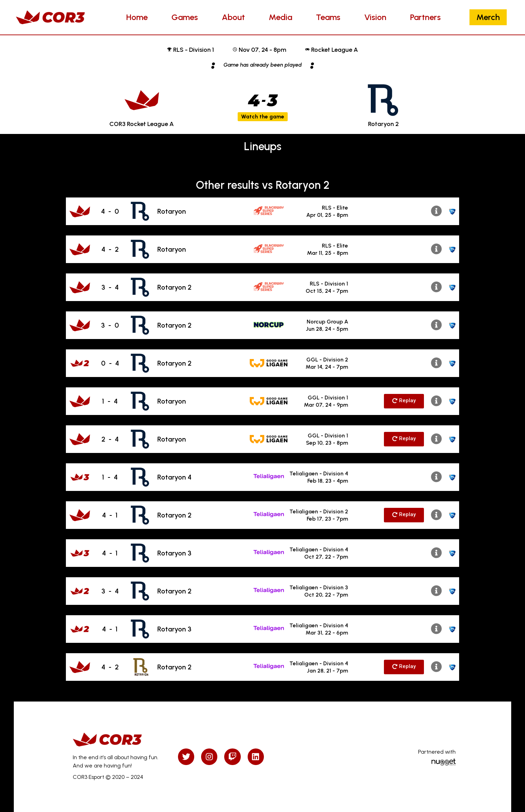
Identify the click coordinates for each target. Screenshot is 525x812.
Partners (425, 17)
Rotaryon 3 (174, 553)
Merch (488, 17)
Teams (328, 17)
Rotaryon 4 (174, 477)
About (233, 17)
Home (137, 17)
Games (185, 17)
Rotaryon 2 (174, 287)
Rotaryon (172, 211)
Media (280, 17)
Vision (375, 17)
